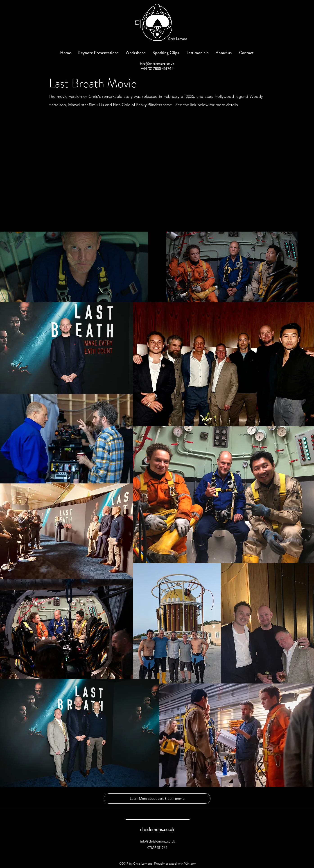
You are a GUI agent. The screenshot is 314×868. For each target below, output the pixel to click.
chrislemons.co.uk (157, 829)
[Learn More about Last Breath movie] (157, 799)
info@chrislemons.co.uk (157, 63)
